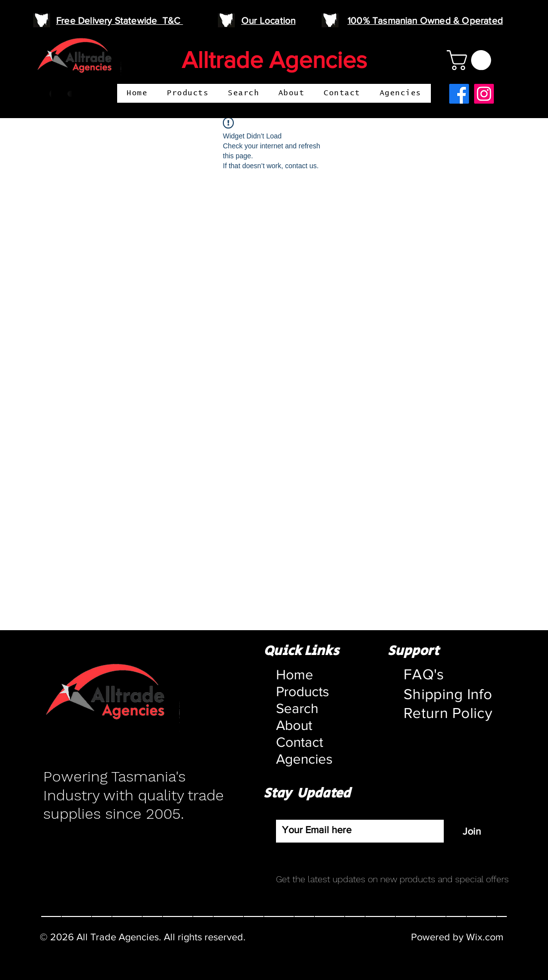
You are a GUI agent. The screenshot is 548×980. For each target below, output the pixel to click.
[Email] (357, 830)
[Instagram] (484, 94)
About (294, 725)
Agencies (300, 759)
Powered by (439, 937)
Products (300, 691)
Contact (300, 742)
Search (297, 708)
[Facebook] (459, 94)
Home (295, 675)
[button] (471, 60)
